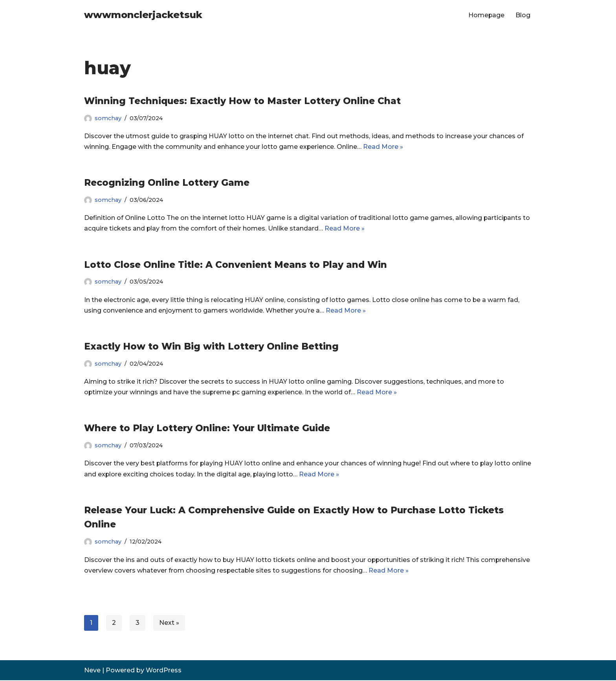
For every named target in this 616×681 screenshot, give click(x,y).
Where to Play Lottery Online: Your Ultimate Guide (207, 428)
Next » (169, 623)
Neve (92, 671)
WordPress (164, 671)
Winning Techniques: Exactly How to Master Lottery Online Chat (242, 101)
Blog (523, 15)
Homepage (486, 15)
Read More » (383, 147)
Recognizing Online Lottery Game (167, 183)
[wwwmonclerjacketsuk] (143, 15)
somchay (108, 118)
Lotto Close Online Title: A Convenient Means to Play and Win (236, 265)
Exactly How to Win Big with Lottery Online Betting (211, 347)
